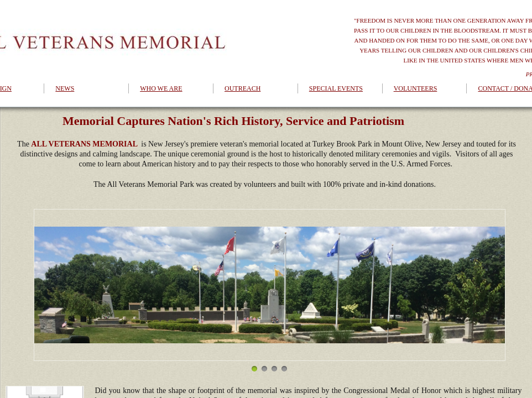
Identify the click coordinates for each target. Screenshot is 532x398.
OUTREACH (242, 88)
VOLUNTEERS (416, 88)
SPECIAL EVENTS (336, 88)
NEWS (65, 88)
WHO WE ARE (161, 88)
